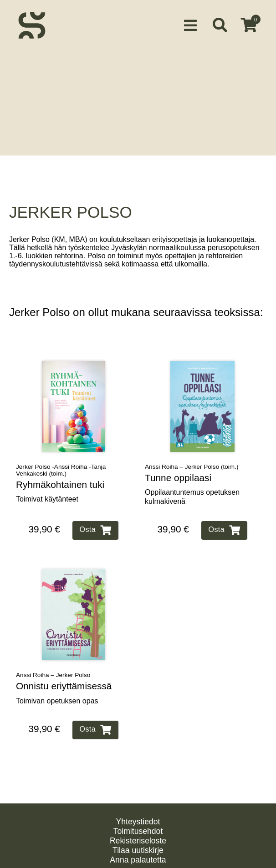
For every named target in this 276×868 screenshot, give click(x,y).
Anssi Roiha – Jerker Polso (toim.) (192, 457)
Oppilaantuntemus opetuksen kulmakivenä (192, 487)
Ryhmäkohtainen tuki (60, 474)
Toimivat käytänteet (47, 489)
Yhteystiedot (138, 812)
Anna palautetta (138, 850)
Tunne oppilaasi (178, 468)
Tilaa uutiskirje (138, 841)
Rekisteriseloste (138, 831)
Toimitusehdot (138, 822)
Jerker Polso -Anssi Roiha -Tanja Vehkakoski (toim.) (61, 460)
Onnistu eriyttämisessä (64, 676)
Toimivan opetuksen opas (57, 691)
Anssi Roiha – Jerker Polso (53, 665)
